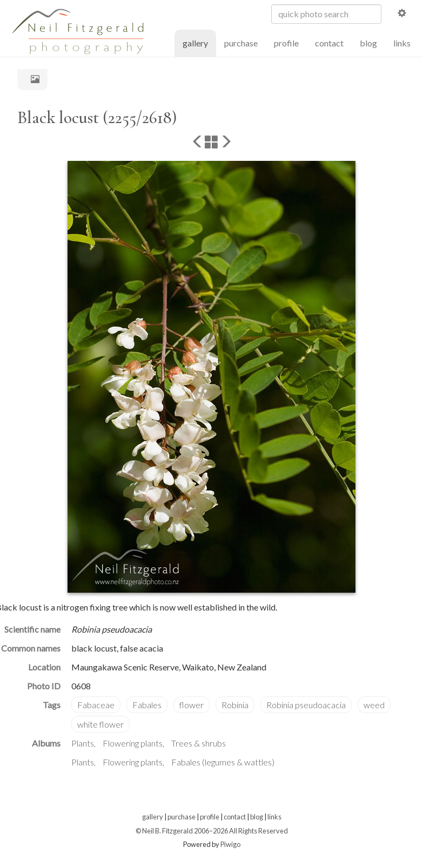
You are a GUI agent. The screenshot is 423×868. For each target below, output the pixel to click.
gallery (199, 42)
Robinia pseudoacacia (306, 705)
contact (329, 43)
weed (374, 705)
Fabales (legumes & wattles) (223, 762)
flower (192, 705)
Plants (83, 743)
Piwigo (230, 844)
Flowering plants (133, 743)
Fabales (147, 705)
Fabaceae (96, 705)
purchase (241, 43)
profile (286, 43)
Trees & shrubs (199, 743)
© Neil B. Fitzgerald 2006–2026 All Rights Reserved (212, 831)
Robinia (235, 705)
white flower (100, 724)
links (402, 43)
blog (368, 43)
